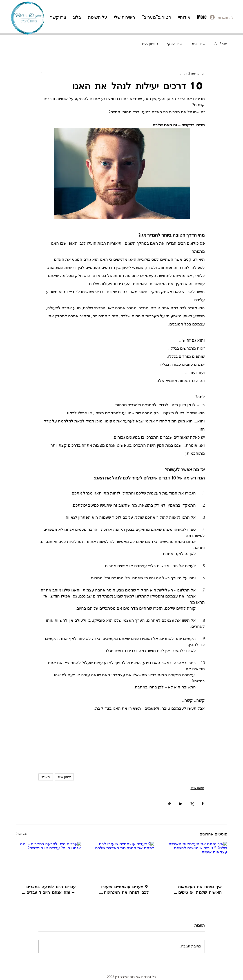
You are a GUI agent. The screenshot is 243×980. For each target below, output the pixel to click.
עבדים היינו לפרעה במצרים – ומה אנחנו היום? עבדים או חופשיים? (51, 889)
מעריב (46, 777)
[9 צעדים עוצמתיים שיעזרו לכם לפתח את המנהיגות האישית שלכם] (121, 860)
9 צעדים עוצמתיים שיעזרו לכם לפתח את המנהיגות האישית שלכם (125, 889)
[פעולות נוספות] (41, 73)
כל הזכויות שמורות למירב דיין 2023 (131, 977)
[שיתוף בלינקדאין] (181, 803)
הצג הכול (22, 833)
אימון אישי (198, 44)
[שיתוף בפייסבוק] (203, 803)
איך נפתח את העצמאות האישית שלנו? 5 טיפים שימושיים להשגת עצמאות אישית (199, 889)
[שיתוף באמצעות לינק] (170, 803)
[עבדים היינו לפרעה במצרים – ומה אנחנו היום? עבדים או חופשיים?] (49, 860)
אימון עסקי (175, 44)
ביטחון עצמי (150, 44)
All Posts (221, 44)
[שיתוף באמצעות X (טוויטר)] (192, 803)
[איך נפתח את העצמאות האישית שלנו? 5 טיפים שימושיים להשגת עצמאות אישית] (195, 860)
